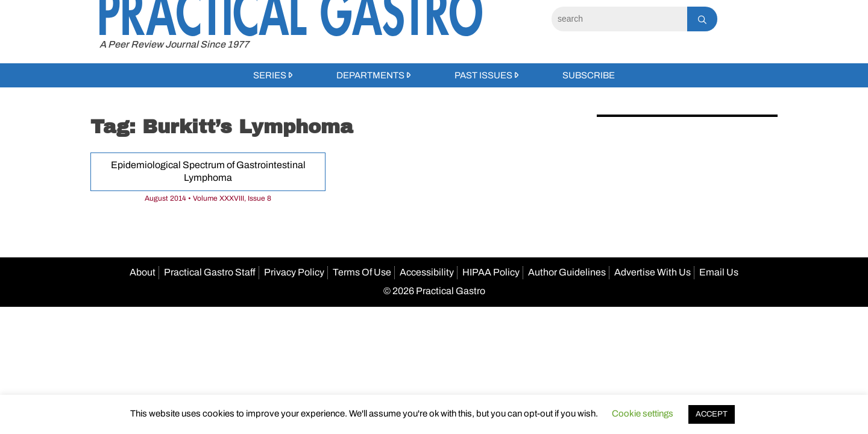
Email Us (719, 272)
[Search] (619, 19)
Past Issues (483, 75)
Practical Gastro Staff (210, 272)
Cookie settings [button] (643, 414)
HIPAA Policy (491, 272)
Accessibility (427, 272)
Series (270, 75)
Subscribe (589, 75)
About (143, 272)
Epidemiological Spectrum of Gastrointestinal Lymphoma (208, 171)
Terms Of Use (362, 272)
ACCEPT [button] (712, 414)
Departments (370, 75)
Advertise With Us (653, 272)
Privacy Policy (294, 272)
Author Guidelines (567, 272)
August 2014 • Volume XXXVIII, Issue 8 (208, 198)
